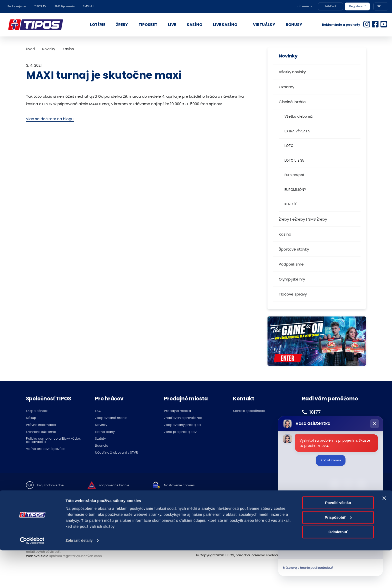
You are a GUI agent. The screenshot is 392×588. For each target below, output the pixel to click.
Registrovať (357, 6)
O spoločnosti (37, 411)
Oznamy (286, 87)
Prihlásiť (330, 6)
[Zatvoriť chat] (374, 424)
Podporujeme (17, 6)
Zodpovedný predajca (182, 425)
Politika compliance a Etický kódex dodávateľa (53, 440)
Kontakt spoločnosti (249, 411)
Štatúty (100, 439)
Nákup (31, 418)
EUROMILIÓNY (295, 190)
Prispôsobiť (338, 555)
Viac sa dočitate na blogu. (50, 119)
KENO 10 (291, 204)
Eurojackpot (294, 175)
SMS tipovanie (64, 6)
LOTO (289, 146)
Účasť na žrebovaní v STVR (116, 453)
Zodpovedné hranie (111, 418)
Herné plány (105, 432)
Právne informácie (41, 425)
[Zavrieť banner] (384, 536)
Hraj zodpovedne (51, 485)
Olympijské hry (292, 279)
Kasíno (285, 234)
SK (379, 6)
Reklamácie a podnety (341, 25)
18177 (316, 412)
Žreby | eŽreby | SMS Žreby (303, 219)
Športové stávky (294, 249)
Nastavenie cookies (183, 485)
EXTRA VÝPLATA (297, 131)
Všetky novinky (292, 72)
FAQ (98, 411)
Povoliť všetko (338, 541)
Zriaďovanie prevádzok (183, 418)
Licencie (102, 446)
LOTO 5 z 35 (294, 160)
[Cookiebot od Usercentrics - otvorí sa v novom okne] (32, 578)
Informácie (304, 6)
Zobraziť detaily (80, 578)
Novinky (49, 49)
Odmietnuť (338, 570)
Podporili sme (291, 264)
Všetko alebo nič (299, 117)
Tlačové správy (293, 294)
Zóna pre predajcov (180, 432)
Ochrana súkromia (41, 432)
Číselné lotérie (292, 102)
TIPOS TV (40, 6)
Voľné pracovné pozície (46, 449)
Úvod (30, 49)
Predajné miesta (177, 411)
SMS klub (89, 6)
